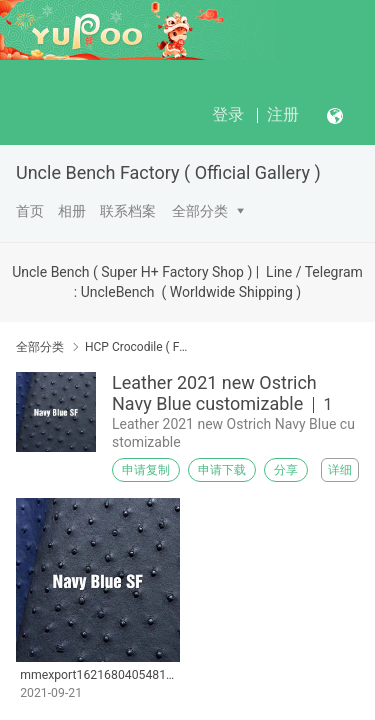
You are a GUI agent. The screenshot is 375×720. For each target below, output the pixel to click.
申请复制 (146, 470)
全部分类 (200, 211)
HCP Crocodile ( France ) (137, 347)
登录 (228, 114)
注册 (283, 114)
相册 (72, 211)
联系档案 (128, 211)
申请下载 (222, 470)
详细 (340, 470)
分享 (286, 470)
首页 (30, 211)
